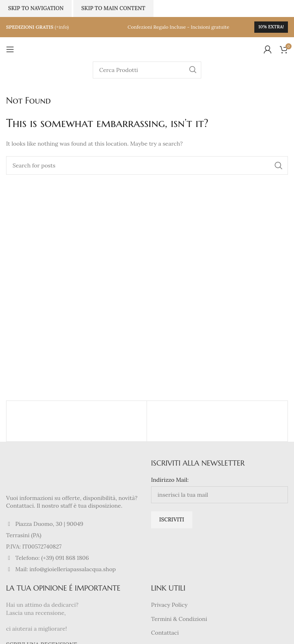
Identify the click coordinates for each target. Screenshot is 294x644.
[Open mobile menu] (10, 49)
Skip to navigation (36, 8)
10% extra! (271, 27)
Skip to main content (113, 8)
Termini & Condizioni (179, 619)
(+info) (62, 27)
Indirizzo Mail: (170, 480)
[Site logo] (147, 49)
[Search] (147, 70)
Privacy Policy (169, 605)
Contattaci (165, 633)
